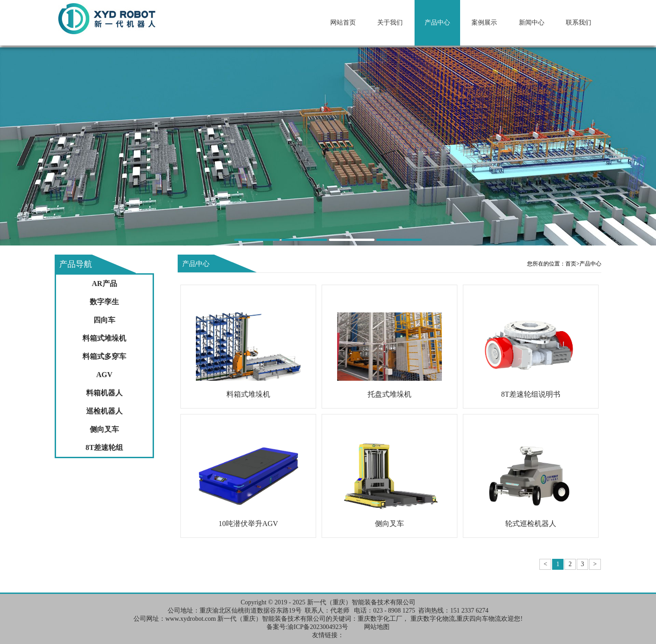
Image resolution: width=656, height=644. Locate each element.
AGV (104, 375)
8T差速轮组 (105, 447)
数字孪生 (104, 302)
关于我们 (390, 23)
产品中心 (437, 23)
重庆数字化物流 (433, 619)
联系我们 (579, 23)
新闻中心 (532, 23)
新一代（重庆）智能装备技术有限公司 (361, 602)
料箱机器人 (104, 393)
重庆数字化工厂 (380, 619)
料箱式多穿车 (104, 356)
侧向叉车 (104, 429)
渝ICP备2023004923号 (318, 627)
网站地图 (377, 627)
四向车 (104, 320)
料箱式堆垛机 (104, 338)
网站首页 (343, 23)
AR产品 (104, 284)
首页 (572, 264)
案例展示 (484, 23)
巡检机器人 (104, 411)
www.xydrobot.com (191, 619)
